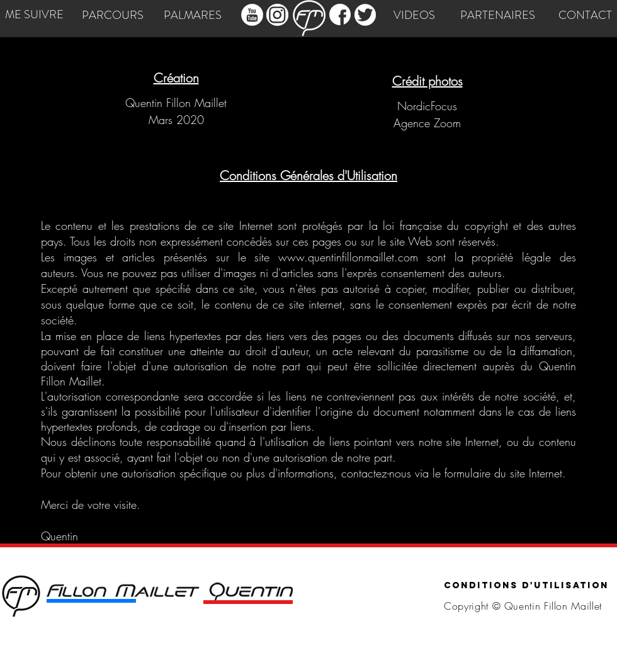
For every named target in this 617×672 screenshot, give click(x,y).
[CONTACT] (585, 16)
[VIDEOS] (414, 16)
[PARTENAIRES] (497, 16)
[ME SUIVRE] (34, 15)
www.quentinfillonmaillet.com (348, 257)
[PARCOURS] (112, 16)
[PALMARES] (192, 16)
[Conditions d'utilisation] (526, 586)
